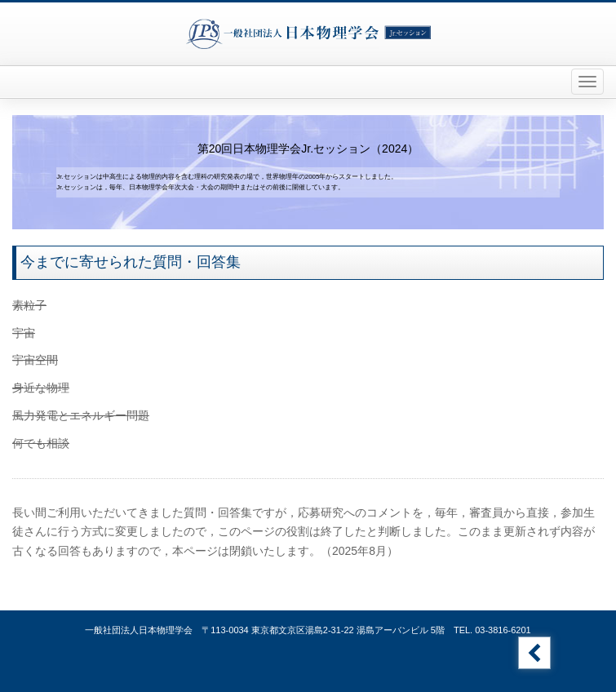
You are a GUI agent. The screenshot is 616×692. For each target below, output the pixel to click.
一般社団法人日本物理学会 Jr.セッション (308, 33)
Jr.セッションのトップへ (534, 653)
